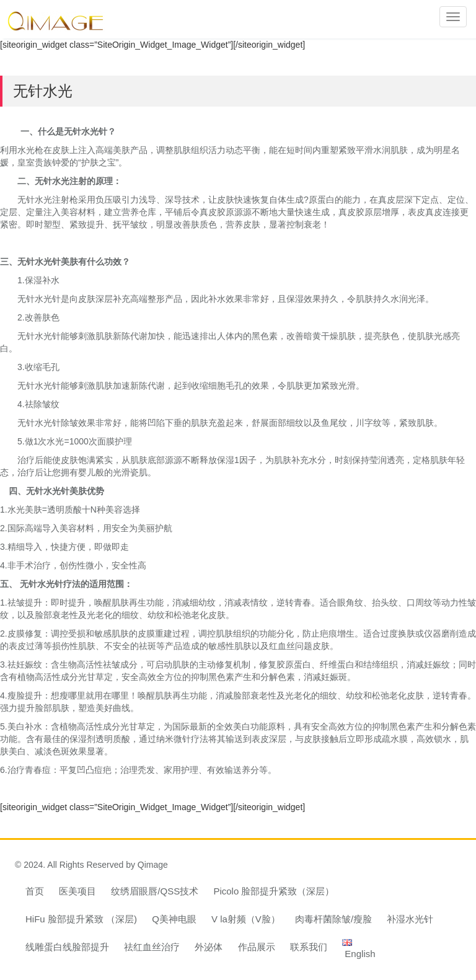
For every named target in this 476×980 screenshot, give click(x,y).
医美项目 (77, 891)
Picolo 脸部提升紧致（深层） (274, 891)
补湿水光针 (410, 919)
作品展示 (257, 947)
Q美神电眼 (174, 919)
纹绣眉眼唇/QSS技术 (155, 891)
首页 (35, 891)
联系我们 (309, 947)
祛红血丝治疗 (152, 947)
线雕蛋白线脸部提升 (67, 947)
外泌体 (209, 947)
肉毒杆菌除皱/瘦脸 (333, 919)
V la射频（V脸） (246, 919)
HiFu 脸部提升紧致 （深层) (81, 919)
